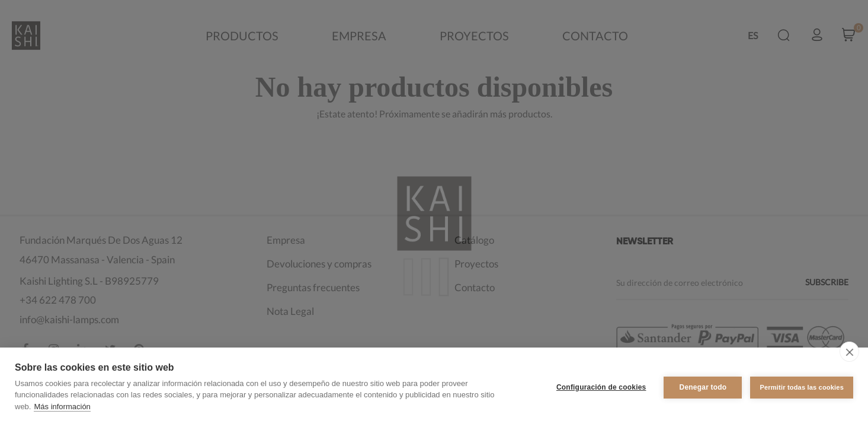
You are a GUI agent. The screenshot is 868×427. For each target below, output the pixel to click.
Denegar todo (703, 387)
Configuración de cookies (601, 387)
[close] (849, 352)
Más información (62, 407)
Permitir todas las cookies (802, 387)
